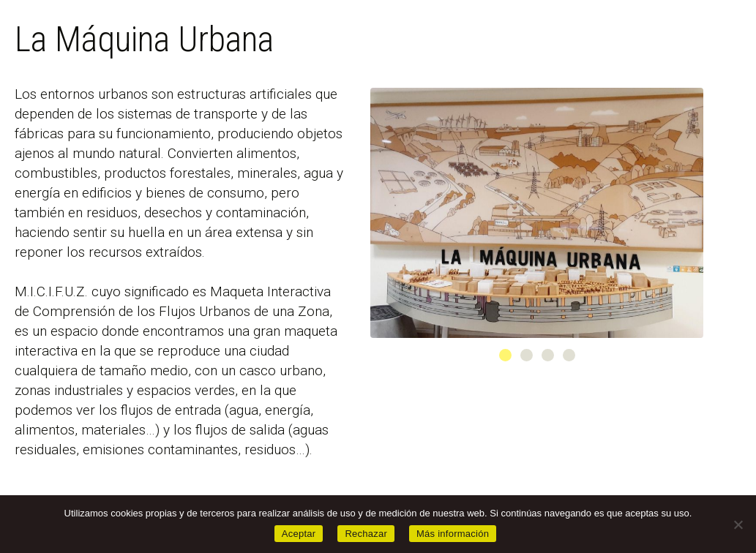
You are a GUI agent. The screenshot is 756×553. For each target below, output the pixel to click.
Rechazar (366, 534)
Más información (453, 534)
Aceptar (299, 534)
